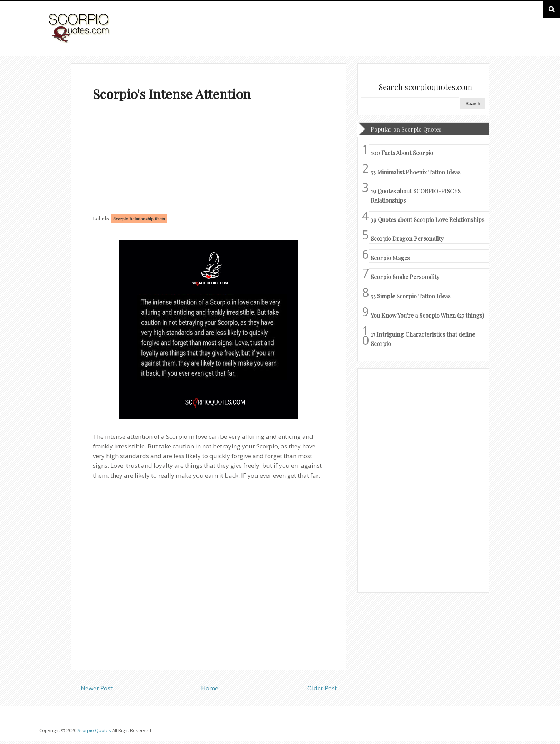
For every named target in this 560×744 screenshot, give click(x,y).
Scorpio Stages (390, 258)
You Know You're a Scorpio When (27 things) (427, 315)
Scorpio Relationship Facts (139, 219)
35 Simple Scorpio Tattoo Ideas (411, 296)
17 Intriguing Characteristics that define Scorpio (423, 339)
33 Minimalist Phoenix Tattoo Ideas (416, 172)
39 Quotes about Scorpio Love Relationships (427, 220)
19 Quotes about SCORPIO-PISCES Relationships (416, 196)
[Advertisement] (209, 159)
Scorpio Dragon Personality (407, 239)
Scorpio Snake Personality (405, 277)
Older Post (322, 688)
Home (210, 688)
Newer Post (97, 688)
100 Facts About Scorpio (402, 153)
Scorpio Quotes (95, 730)
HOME (502, 35)
